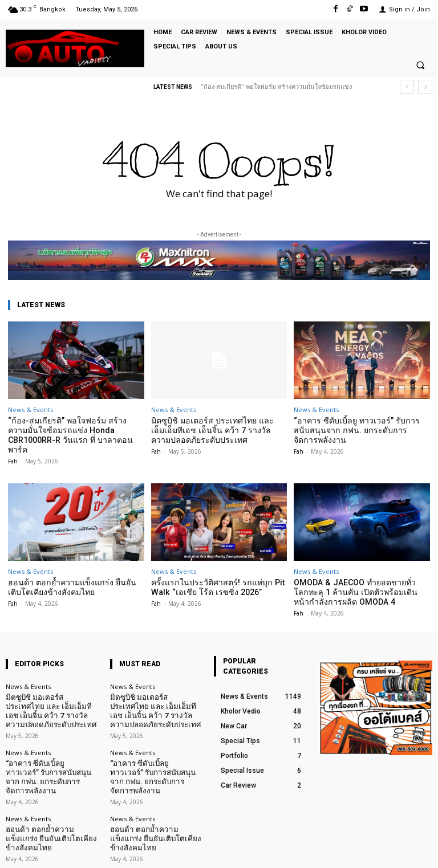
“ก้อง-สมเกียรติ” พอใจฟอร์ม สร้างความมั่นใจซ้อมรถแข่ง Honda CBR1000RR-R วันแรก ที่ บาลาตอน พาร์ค (72, 429)
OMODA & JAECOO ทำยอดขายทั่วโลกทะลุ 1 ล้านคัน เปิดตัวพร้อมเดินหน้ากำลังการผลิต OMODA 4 (358, 578)
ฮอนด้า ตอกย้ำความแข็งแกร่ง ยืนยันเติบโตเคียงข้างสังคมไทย (47, 790)
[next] (425, 87)
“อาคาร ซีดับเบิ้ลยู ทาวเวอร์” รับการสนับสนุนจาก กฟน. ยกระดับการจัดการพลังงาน (355, 429)
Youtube (419, 850)
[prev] (407, 87)
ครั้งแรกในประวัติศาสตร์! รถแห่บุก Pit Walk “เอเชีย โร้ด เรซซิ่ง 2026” (211, 574)
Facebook (309, 850)
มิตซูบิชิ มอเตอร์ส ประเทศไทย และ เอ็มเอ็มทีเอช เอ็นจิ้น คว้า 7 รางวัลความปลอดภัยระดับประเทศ (213, 429)
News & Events (31, 409)
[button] (420, 66)
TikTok (365, 850)
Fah (13, 449)
